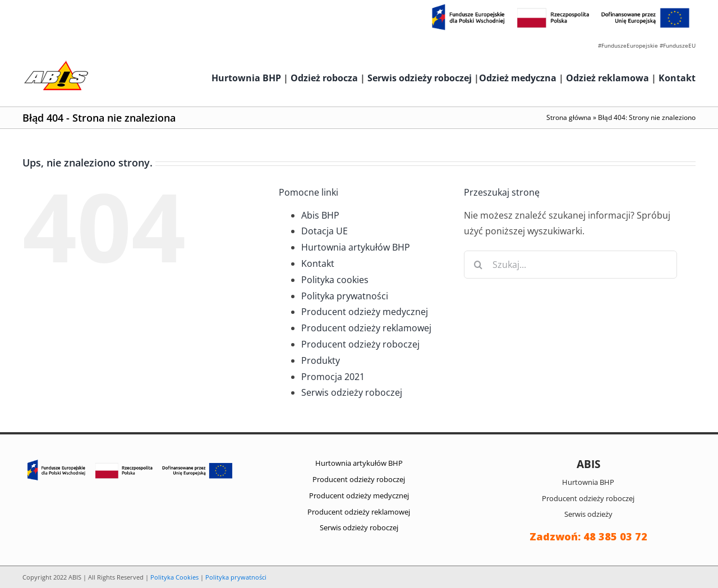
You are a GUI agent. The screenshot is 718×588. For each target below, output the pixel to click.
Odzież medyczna (518, 78)
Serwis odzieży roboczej (420, 78)
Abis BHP (320, 215)
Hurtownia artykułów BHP (356, 247)
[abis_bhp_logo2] (56, 63)
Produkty (321, 360)
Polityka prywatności (345, 296)
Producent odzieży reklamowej (366, 328)
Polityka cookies (335, 280)
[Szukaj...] (570, 265)
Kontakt (677, 78)
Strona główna (569, 117)
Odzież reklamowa (607, 78)
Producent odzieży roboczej (360, 344)
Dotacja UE (325, 231)
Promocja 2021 (333, 377)
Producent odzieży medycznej (365, 312)
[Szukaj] (478, 265)
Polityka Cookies (174, 577)
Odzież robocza (324, 78)
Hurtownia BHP (246, 78)
